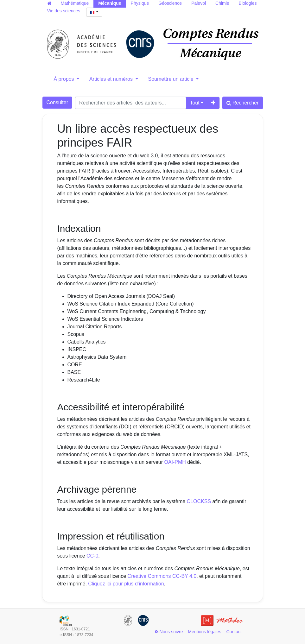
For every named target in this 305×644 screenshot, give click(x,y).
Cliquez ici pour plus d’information (126, 584)
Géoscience (170, 3)
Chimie (222, 3)
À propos (65, 79)
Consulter (57, 102)
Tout (194, 103)
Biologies (248, 3)
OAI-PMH (175, 462)
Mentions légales (205, 632)
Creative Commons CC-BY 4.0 (162, 576)
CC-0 (92, 556)
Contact (234, 632)
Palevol (199, 3)
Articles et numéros (112, 79)
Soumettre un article (172, 79)
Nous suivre (169, 632)
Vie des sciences (64, 11)
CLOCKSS (199, 501)
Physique (140, 3)
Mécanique (110, 3)
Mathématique (75, 3)
